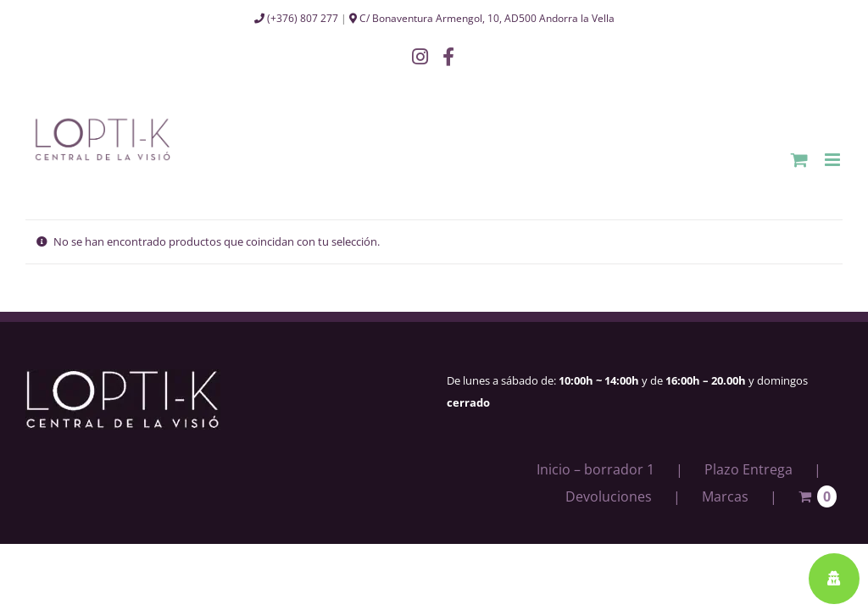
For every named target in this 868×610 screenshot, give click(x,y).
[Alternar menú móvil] (834, 160)
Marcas (725, 496)
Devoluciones (609, 496)
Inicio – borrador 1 (595, 469)
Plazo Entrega (748, 469)
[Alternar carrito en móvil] (799, 160)
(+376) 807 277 (296, 18)
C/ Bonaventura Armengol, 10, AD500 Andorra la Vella (482, 18)
